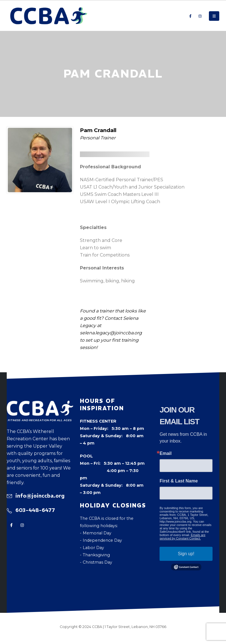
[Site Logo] (49, 16)
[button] (214, 16)
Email (166, 453)
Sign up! (186, 554)
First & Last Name (179, 481)
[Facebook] (190, 16)
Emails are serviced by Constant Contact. (182, 537)
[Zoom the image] (40, 404)
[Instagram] (200, 16)
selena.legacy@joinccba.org (111, 333)
